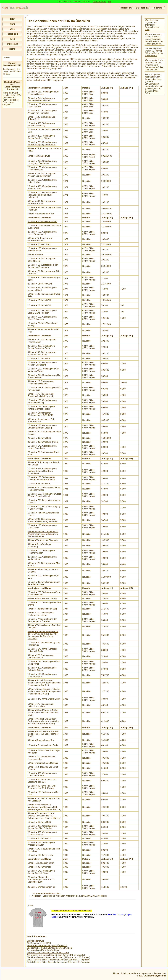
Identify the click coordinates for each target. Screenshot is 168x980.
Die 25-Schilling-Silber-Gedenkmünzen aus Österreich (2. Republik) (58, 960)
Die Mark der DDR (35, 941)
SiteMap (158, 8)
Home (12, 49)
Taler (12, 19)
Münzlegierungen (153, 44)
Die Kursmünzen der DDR (39, 943)
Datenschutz (142, 8)
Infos (12, 39)
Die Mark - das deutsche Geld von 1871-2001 (48, 953)
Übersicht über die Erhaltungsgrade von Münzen (49, 948)
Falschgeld (12, 34)
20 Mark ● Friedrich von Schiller (42, 222)
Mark (12, 24)
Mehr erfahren (99, 2)
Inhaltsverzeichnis (130, 973)
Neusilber (36, 896)
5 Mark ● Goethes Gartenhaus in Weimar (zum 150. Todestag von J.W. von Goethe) (43, 534)
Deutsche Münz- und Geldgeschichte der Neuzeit (12, 86)
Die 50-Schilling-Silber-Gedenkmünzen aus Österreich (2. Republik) (58, 962)
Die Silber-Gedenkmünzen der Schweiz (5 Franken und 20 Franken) (58, 957)
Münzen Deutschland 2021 (12, 64)
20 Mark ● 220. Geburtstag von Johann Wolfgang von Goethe (42, 143)
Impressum (126, 8)
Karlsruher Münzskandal (154, 54)
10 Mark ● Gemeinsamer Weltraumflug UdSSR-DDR (40, 414)
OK (110, 2)
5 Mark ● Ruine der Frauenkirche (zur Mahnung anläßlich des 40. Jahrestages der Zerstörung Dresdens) (43, 635)
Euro (12, 29)
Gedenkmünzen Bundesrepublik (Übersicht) (47, 946)
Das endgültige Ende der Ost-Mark (43, 950)
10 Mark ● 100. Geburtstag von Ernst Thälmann (42, 675)
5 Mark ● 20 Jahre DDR (39, 156)
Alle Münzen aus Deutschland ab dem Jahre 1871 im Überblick (56, 955)
